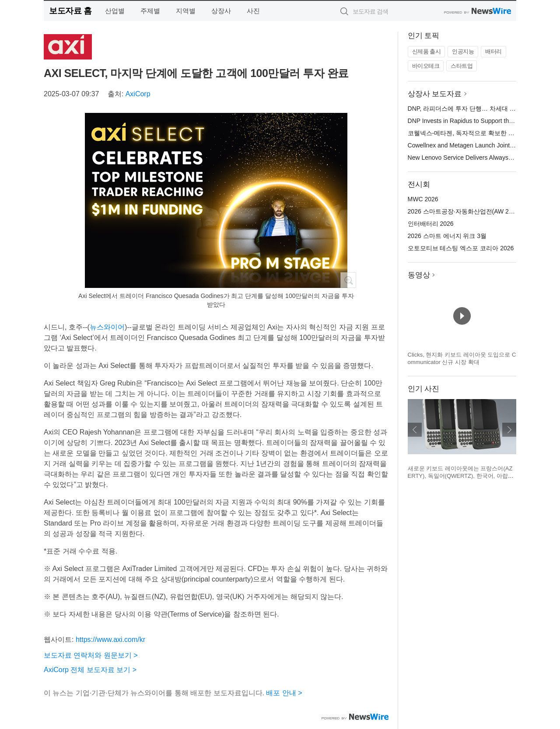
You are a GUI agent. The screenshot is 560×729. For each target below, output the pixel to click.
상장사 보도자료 (435, 94)
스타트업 (462, 66)
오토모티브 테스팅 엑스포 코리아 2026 (461, 248)
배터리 (493, 51)
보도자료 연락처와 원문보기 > (91, 655)
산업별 (115, 11)
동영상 (419, 275)
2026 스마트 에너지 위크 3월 (447, 236)
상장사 (221, 11)
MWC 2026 (423, 199)
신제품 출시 (427, 51)
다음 (509, 430)
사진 (253, 11)
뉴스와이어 (107, 327)
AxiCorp (138, 94)
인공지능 (463, 51)
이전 (415, 430)
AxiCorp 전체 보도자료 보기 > (90, 670)
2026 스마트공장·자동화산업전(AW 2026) (464, 211)
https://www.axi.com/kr (110, 640)
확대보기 (348, 280)
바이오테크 (426, 66)
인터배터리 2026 (431, 224)
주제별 (150, 11)
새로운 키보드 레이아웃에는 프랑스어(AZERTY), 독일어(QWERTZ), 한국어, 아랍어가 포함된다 (461, 476)
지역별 (186, 11)
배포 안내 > (284, 693)
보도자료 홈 (70, 11)
